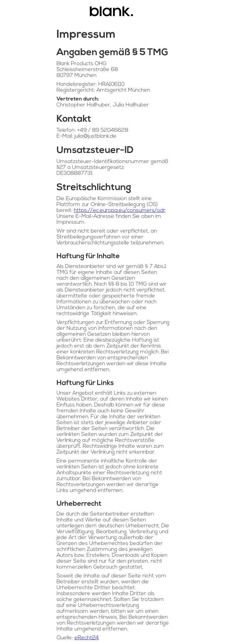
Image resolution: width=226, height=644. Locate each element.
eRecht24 (87, 638)
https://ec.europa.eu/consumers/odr (120, 211)
